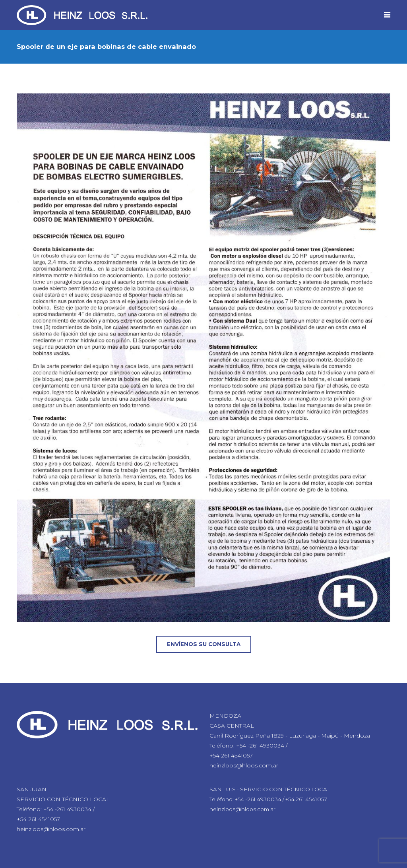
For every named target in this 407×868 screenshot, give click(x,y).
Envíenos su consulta (204, 644)
